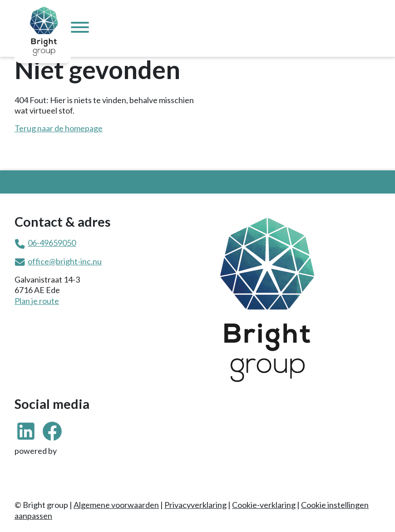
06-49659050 (52, 243)
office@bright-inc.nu (65, 261)
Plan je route (37, 301)
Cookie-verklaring (264, 505)
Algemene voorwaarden (116, 505)
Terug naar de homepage (59, 128)
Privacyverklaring (195, 505)
